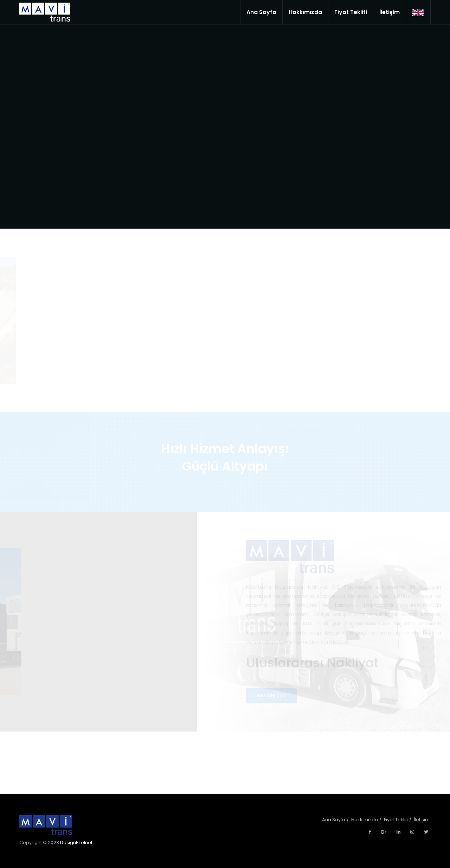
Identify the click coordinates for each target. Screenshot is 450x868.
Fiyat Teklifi (351, 12)
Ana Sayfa (261, 12)
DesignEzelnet (76, 843)
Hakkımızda (305, 12)
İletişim (390, 12)
